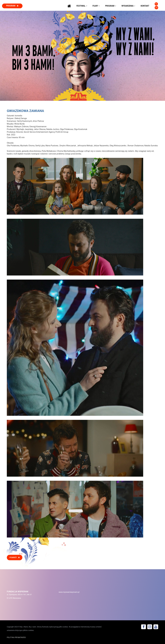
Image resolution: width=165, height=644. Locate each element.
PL (156, 4)
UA (156, 8)
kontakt (145, 6)
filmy (96, 6)
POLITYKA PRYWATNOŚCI (16, 637)
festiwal (82, 6)
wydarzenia (128, 6)
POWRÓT (15, 557)
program (12, 6)
